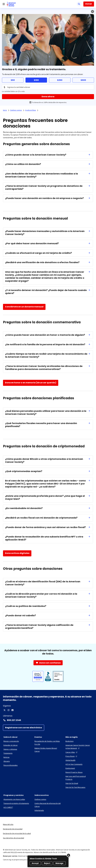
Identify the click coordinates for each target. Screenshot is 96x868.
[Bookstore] (69, 741)
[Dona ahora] (48, 97)
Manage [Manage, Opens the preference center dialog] (59, 863)
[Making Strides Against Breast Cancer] (48, 750)
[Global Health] (70, 760)
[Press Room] (72, 756)
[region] (48, 861)
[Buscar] (79, 4)
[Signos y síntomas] (10, 749)
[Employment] (70, 768)
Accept (35, 863)
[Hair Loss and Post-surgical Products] (79, 778)
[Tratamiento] (8, 753)
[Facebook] (12, 710)
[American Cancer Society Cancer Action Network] (79, 747)
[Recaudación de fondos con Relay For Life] (48, 743)
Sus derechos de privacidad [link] (13, 838)
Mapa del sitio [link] (8, 824)
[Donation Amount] (48, 87)
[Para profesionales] (11, 765)
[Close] (68, 855)
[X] (4, 710)
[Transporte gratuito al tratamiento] (16, 803)
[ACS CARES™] (8, 807)
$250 (60, 80)
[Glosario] (7, 761)
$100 (36, 80)
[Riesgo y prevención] (11, 741)
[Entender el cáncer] (11, 745)
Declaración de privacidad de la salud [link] (17, 833)
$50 (13, 80)
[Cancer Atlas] (72, 752)
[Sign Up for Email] (72, 783)
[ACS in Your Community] (74, 764)
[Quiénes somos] (40, 799)
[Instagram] (8, 710)
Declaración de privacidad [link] (13, 829)
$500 (83, 80)
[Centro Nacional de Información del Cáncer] (48, 805)
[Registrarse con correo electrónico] (24, 728)
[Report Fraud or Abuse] (74, 772)
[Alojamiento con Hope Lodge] (14, 799)
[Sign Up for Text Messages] (75, 787)
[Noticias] (6, 757)
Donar (89, 4)
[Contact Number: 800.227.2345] (48, 720)
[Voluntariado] (39, 810)
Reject (47, 863)
